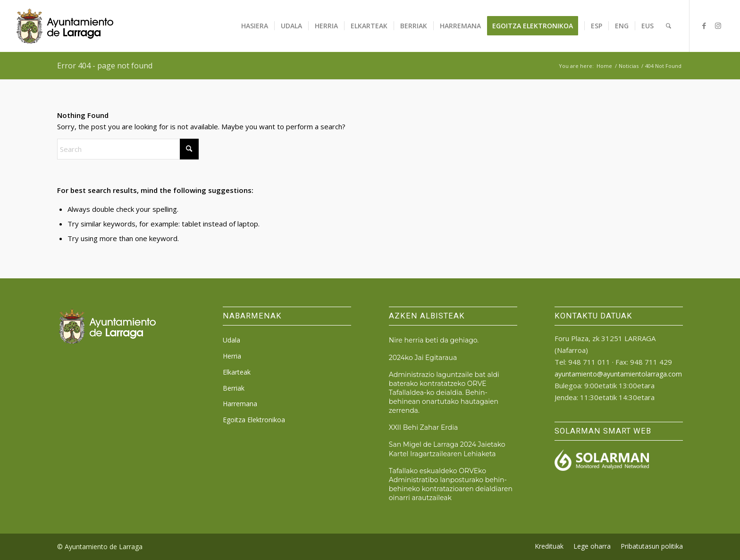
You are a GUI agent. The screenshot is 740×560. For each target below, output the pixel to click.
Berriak (234, 388)
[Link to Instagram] (718, 25)
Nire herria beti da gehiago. (434, 340)
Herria (232, 356)
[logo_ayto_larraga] (65, 26)
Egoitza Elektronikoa (254, 420)
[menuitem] (255, 26)
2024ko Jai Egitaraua (423, 358)
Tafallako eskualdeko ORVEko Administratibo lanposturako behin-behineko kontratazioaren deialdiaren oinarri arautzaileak (451, 484)
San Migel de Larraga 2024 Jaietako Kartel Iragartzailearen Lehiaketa (447, 449)
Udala (231, 340)
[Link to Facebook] (704, 25)
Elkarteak (237, 372)
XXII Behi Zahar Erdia (424, 427)
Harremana (240, 404)
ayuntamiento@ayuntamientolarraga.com (618, 374)
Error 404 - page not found (105, 66)
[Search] (669, 26)
